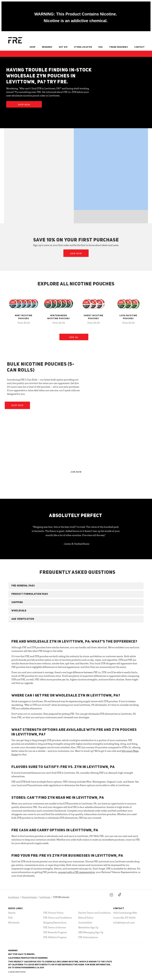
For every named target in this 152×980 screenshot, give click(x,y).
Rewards (47, 47)
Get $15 (63, 47)
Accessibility (85, 923)
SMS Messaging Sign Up (91, 932)
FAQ (101, 47)
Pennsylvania (29, 897)
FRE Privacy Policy (53, 913)
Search (12, 913)
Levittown (45, 897)
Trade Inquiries (118, 47)
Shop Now (24, 105)
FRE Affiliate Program (55, 937)
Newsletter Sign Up (88, 927)
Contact (140, 47)
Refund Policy (86, 918)
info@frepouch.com (124, 923)
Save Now (76, 253)
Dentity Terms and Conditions (94, 913)
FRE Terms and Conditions (58, 918)
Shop (33, 47)
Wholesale (14, 923)
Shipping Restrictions (55, 923)
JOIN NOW (76, 472)
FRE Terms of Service (54, 927)
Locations (14, 897)
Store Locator (83, 47)
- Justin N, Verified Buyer (76, 544)
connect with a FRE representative (76, 872)
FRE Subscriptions (88, 937)
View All (74, 337)
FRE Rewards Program (55, 932)
